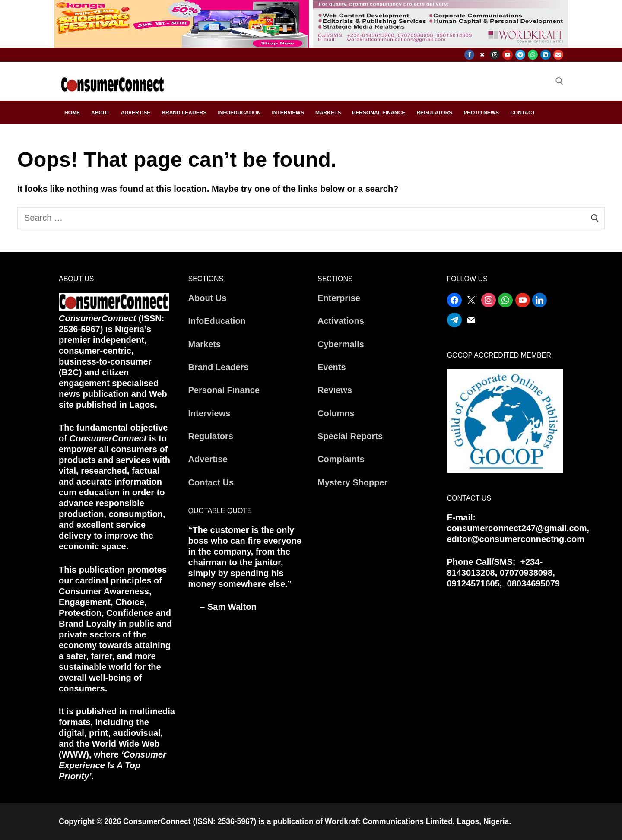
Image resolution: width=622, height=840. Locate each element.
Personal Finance (224, 390)
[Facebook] (469, 55)
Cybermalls (341, 344)
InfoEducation (217, 321)
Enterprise (339, 298)
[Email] (558, 55)
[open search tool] (559, 81)
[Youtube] (507, 55)
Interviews (209, 413)
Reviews (335, 390)
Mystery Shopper (352, 482)
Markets (205, 344)
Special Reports (350, 436)
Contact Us (211, 482)
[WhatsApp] (533, 55)
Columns (336, 413)
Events (332, 367)
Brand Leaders (219, 367)
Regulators (211, 436)
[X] (482, 55)
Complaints (341, 459)
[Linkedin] (545, 55)
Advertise (208, 459)
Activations (341, 321)
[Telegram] (520, 55)
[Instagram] (495, 55)
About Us (208, 298)
